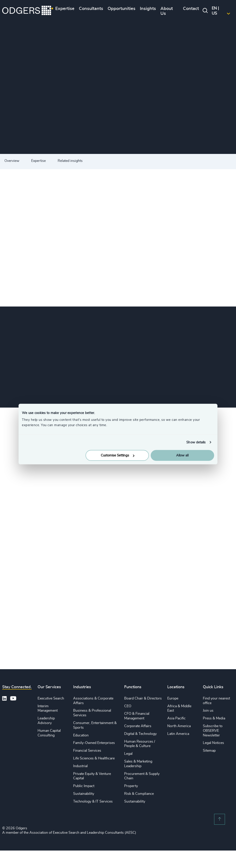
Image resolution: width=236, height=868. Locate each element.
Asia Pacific (176, 718)
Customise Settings (118, 455)
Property (131, 786)
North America (179, 726)
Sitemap (209, 751)
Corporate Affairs (138, 726)
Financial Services (87, 751)
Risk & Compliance (139, 794)
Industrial (80, 766)
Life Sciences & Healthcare (94, 758)
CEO (128, 706)
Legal (128, 754)
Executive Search (51, 698)
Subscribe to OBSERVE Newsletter (213, 731)
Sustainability (84, 794)
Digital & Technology (140, 734)
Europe (173, 698)
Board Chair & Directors (143, 698)
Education (81, 735)
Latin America (178, 734)
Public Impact (84, 786)
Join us (208, 711)
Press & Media (214, 718)
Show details (196, 442)
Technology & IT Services (93, 801)
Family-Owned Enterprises (94, 743)
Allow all (182, 455)
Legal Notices (213, 743)
